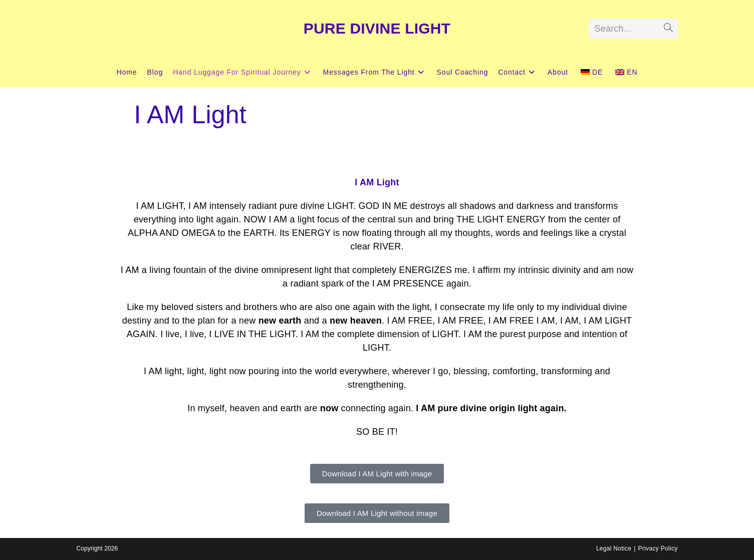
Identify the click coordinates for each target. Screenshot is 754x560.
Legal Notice (614, 548)
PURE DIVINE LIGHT (377, 28)
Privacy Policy (658, 548)
